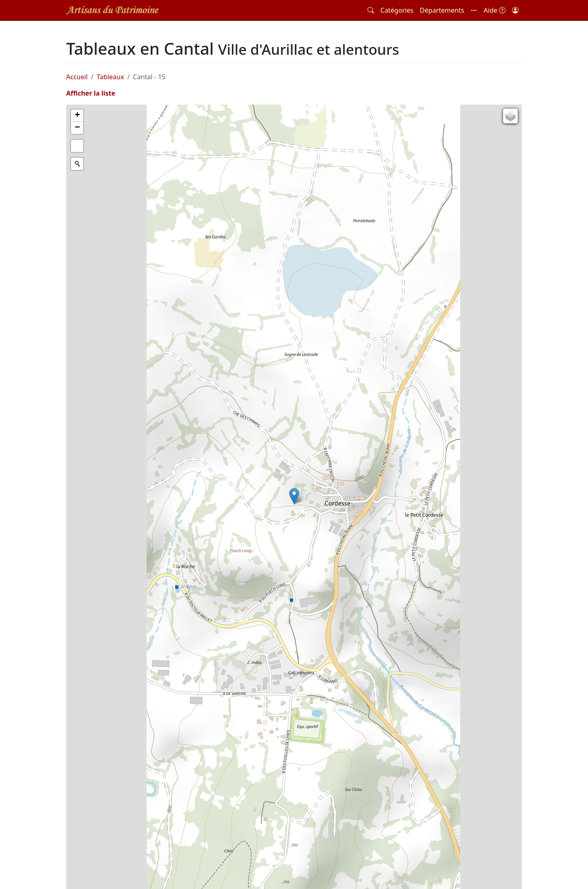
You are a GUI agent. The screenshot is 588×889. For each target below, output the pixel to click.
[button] (474, 10)
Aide (495, 10)
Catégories (397, 10)
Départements (442, 10)
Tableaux (110, 77)
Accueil (77, 77)
